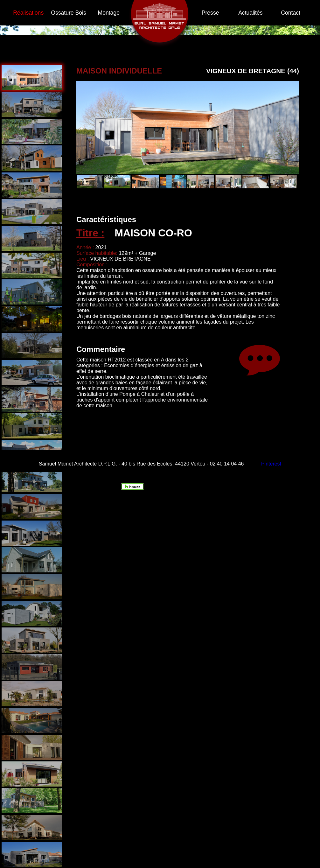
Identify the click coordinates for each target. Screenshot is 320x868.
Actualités (250, 13)
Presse (210, 13)
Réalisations (28, 13)
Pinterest (271, 464)
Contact (291, 13)
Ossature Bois (69, 13)
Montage (109, 13)
